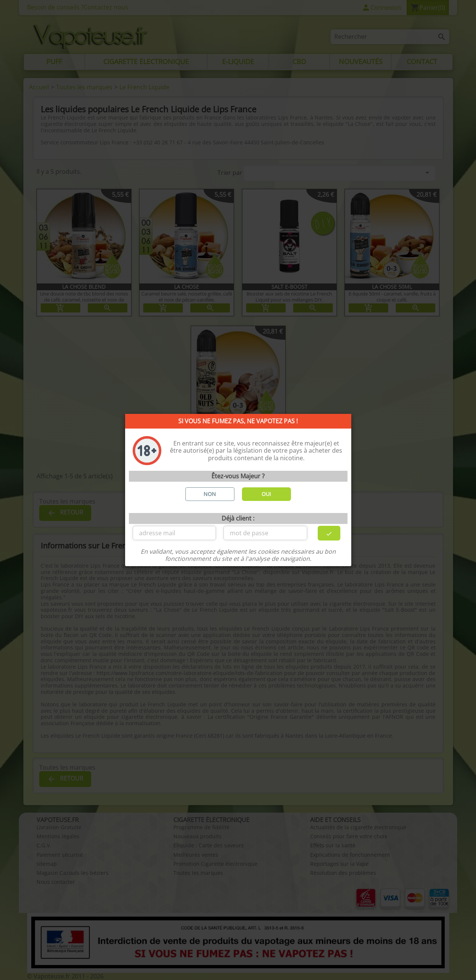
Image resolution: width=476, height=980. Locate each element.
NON (210, 494)
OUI (266, 494)
